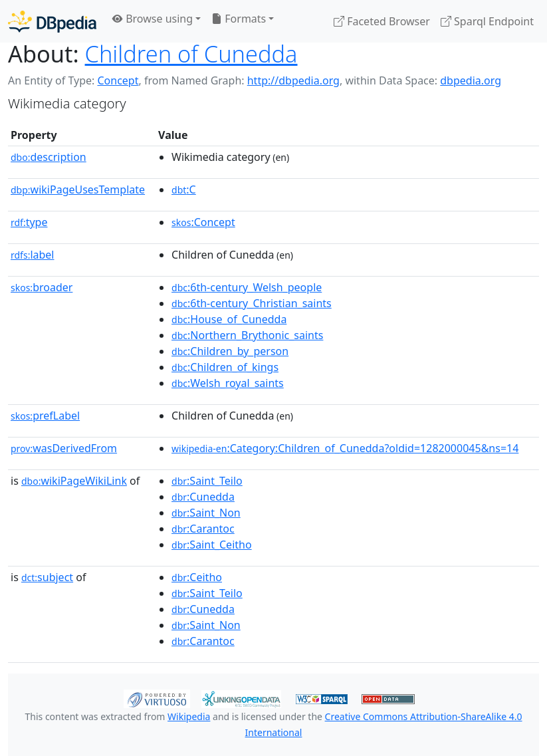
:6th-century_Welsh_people (247, 287)
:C (184, 189)
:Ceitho (197, 577)
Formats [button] (239, 19)
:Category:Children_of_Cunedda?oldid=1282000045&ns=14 (345, 448)
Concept (118, 80)
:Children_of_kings (225, 367)
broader (42, 287)
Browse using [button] (153, 19)
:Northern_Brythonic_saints (247, 335)
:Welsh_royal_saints (228, 383)
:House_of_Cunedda (229, 319)
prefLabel (45, 416)
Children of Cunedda (191, 54)
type (29, 222)
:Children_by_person (230, 351)
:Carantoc (203, 529)
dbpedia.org (471, 80)
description (49, 157)
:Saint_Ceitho (212, 545)
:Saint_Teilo (207, 481)
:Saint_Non (206, 513)
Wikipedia (189, 716)
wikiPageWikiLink (74, 481)
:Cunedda (203, 497)
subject (47, 577)
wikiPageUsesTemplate (78, 189)
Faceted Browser (382, 21)
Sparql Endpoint (487, 21)
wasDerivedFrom (64, 448)
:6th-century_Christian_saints (252, 303)
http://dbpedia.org (293, 80)
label (33, 255)
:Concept (203, 222)
